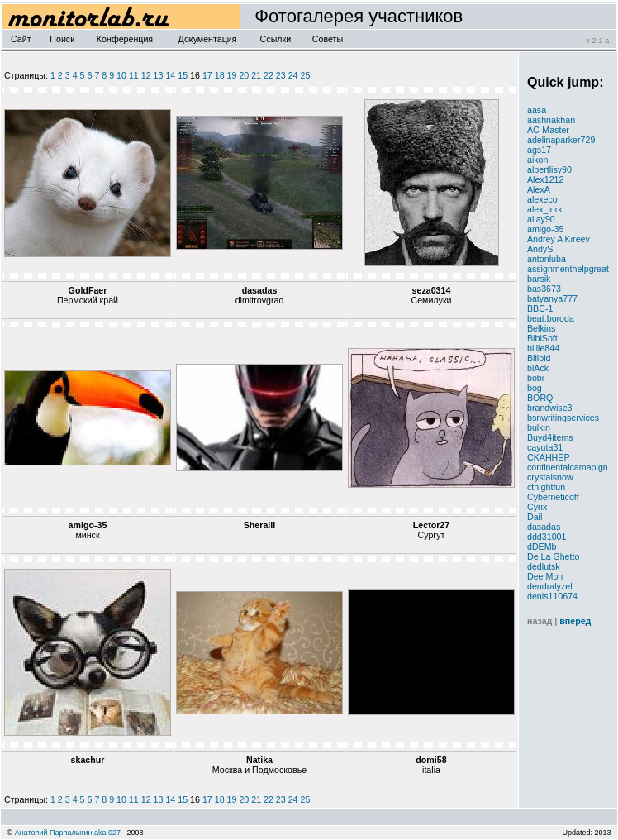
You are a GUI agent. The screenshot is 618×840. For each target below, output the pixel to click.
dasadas (544, 527)
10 (121, 75)
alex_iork (545, 209)
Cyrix (537, 507)
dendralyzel (550, 586)
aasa (537, 110)
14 (170, 75)
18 (220, 75)
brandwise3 (550, 408)
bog (535, 388)
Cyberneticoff (553, 497)
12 (146, 75)
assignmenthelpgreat (568, 269)
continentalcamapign (568, 467)
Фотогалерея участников (351, 16)
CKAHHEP (549, 457)
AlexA (539, 189)
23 (281, 75)
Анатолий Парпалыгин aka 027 (68, 833)
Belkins (541, 328)
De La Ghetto (553, 556)
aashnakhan (551, 120)
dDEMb (542, 546)
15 (183, 75)
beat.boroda (551, 318)
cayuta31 (545, 447)
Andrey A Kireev (559, 239)
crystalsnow (550, 477)
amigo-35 (545, 229)
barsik (539, 279)
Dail (535, 517)
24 (293, 75)
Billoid (539, 358)
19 (232, 75)
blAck (538, 368)
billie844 (543, 348)
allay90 (541, 219)
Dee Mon (545, 576)
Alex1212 (545, 179)
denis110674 (552, 596)
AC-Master (548, 130)
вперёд (575, 621)
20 (244, 75)
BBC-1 (540, 308)
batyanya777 (552, 298)
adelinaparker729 (561, 140)
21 (256, 75)
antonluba (547, 259)
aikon (537, 160)
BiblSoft (542, 338)
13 (159, 75)
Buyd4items (550, 437)
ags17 (539, 150)
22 (269, 75)
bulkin (539, 427)
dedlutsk (544, 566)
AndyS (540, 249)
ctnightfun (546, 487)
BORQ (540, 398)
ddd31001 (547, 537)
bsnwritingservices (563, 418)
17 (207, 75)
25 (306, 75)
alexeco (542, 199)
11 (134, 75)
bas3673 (544, 289)
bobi (535, 378)
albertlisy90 (549, 169)
